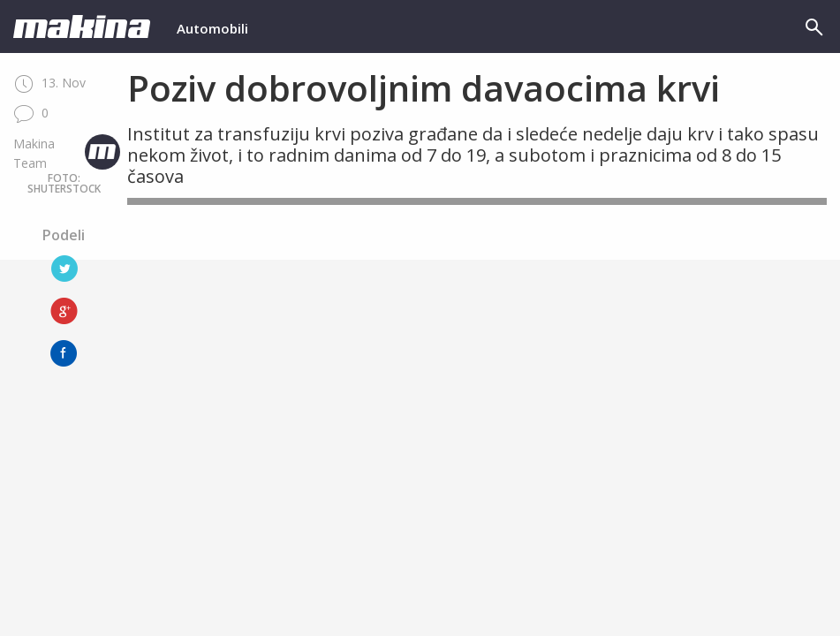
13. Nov (49, 83)
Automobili (212, 28)
